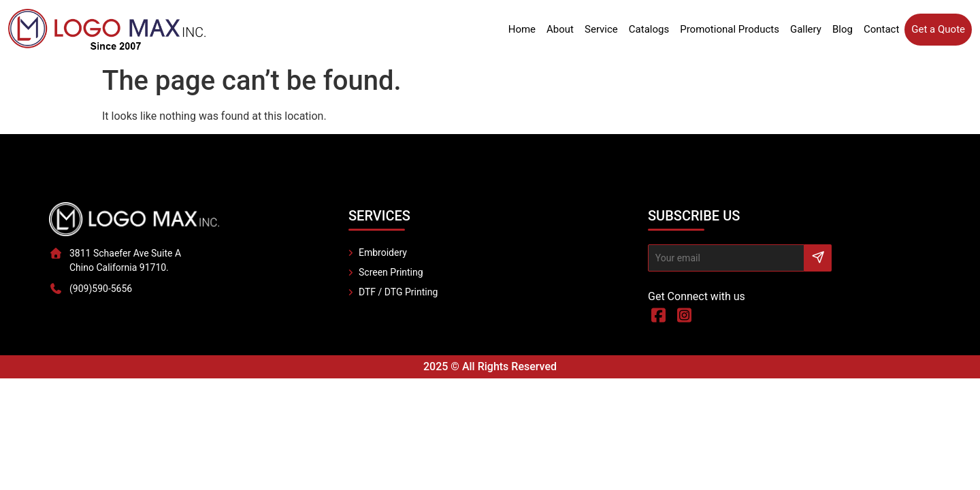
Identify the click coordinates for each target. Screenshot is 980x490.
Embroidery (383, 252)
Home (522, 29)
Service (601, 29)
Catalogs (649, 29)
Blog (843, 29)
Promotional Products (730, 29)
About (560, 29)
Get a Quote (938, 29)
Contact (881, 29)
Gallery (806, 29)
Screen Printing (391, 272)
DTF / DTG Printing (398, 292)
